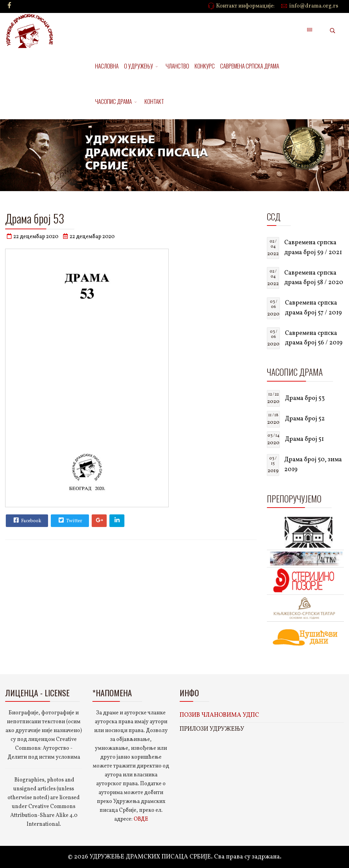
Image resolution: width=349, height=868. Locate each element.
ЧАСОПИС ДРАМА (113, 101)
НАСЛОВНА (107, 66)
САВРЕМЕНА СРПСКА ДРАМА (250, 66)
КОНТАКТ (154, 101)
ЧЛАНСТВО (177, 66)
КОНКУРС (205, 66)
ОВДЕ (141, 819)
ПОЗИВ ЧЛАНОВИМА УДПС (219, 715)
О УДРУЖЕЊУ (139, 66)
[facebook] (9, 6)
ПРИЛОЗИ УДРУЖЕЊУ (212, 729)
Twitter (70, 520)
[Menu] (309, 31)
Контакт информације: (245, 6)
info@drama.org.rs (314, 6)
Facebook (27, 520)
